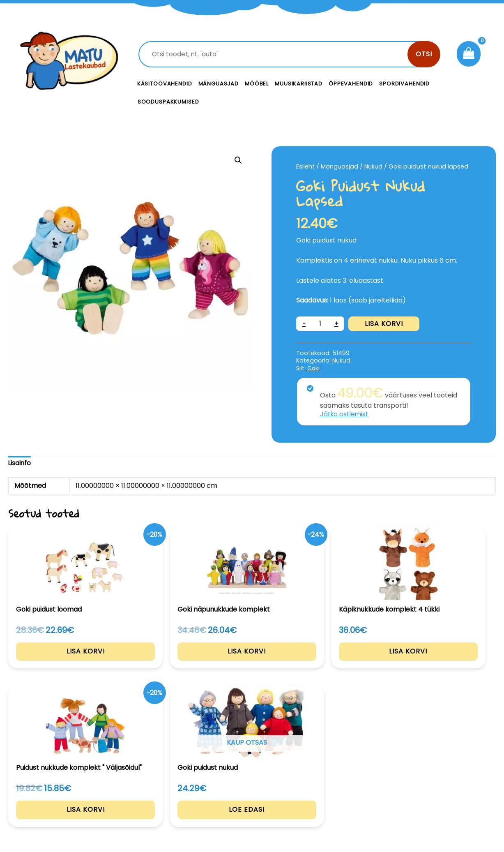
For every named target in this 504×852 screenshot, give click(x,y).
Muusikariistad (299, 84)
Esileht (306, 166)
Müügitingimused (437, 795)
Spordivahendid (404, 84)
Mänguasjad (219, 84)
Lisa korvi (384, 324)
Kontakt (314, 777)
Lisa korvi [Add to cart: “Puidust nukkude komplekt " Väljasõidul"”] (351, 662)
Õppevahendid (351, 84)
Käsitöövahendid (165, 84)
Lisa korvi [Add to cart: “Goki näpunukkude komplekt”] (153, 662)
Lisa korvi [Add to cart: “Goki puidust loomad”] (54, 662)
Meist (310, 795)
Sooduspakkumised (168, 102)
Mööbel (257, 84)
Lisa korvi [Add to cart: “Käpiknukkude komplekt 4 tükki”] (252, 662)
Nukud (374, 166)
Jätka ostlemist (345, 414)
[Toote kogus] (320, 324)
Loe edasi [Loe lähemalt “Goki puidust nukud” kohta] (450, 662)
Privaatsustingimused (445, 777)
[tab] (20, 464)
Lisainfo (20, 463)
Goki (314, 368)
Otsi (424, 54)
